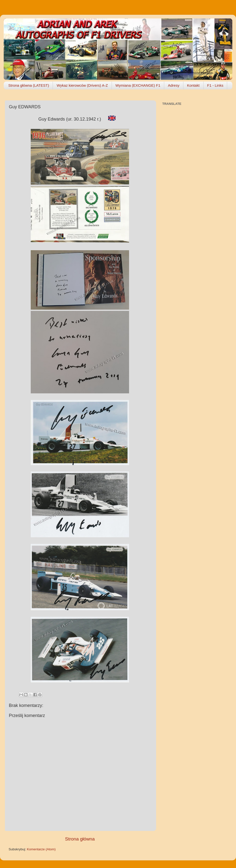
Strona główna (80, 839)
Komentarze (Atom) (41, 849)
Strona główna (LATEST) (29, 85)
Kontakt (193, 85)
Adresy (174, 85)
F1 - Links (215, 85)
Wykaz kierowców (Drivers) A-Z (82, 85)
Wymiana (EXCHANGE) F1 (138, 85)
